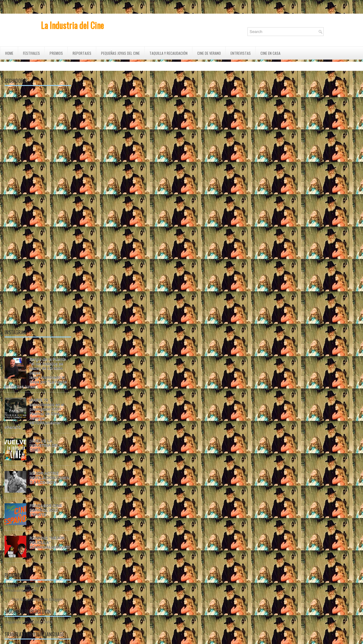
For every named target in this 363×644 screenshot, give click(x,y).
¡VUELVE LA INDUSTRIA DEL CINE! (44, 445)
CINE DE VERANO (209, 53)
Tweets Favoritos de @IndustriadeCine (22, 588)
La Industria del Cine (72, 25)
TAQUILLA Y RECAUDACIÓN (168, 53)
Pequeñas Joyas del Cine (120, 53)
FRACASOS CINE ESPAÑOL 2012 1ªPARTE (46, 510)
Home (9, 53)
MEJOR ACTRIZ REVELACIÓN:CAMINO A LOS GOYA (49, 478)
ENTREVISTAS (241, 53)
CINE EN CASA (270, 53)
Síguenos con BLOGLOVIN (28, 622)
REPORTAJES (82, 53)
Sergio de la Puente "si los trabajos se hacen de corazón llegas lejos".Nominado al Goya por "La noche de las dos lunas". (36, 373)
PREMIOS (56, 53)
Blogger (56, 599)
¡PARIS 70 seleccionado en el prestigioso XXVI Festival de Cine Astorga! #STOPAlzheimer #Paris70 (34, 414)
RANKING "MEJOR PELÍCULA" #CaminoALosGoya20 (50, 542)
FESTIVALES (31, 53)
